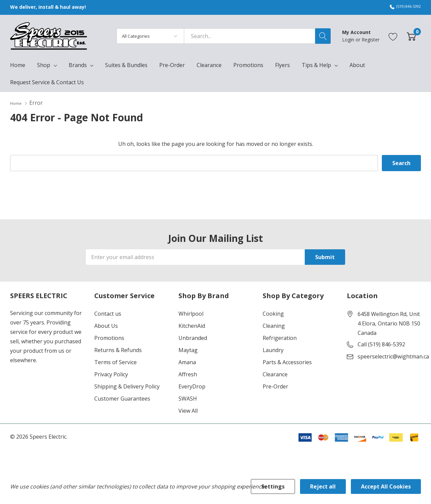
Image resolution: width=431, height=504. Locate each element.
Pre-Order (275, 386)
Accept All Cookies (386, 486)
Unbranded (193, 338)
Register (371, 40)
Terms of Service (115, 362)
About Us (106, 325)
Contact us (108, 313)
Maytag (188, 350)
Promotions (109, 338)
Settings (273, 486)
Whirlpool (191, 313)
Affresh (188, 374)
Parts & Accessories (287, 362)
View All (188, 410)
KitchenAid (192, 325)
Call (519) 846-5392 (381, 344)
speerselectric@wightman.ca (393, 356)
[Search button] (323, 36)
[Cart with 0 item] (411, 36)
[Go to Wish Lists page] (393, 36)
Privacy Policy (111, 374)
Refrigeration (280, 338)
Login (349, 40)
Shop (44, 65)
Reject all (323, 486)
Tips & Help (316, 65)
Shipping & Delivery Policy (127, 386)
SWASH (188, 398)
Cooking (273, 313)
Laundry (273, 350)
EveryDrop (192, 386)
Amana (187, 362)
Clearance (275, 374)
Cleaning (274, 325)
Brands (78, 65)
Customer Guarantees (122, 398)
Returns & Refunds (118, 350)
